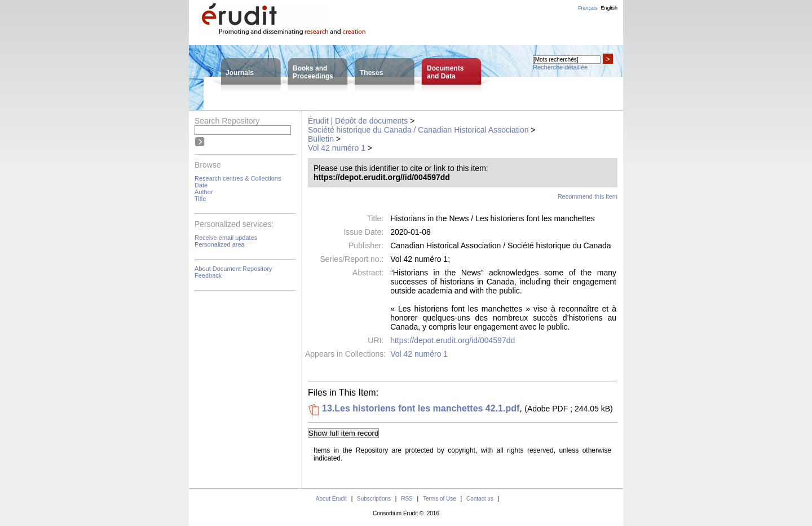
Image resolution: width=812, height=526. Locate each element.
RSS (407, 499)
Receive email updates (226, 238)
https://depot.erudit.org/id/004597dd (453, 340)
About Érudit (331, 499)
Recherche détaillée (560, 67)
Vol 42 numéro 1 (337, 148)
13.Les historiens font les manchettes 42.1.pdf (421, 408)
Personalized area (220, 244)
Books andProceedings (313, 72)
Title (200, 199)
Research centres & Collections (238, 178)
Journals (240, 73)
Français (588, 8)
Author (204, 192)
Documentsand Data (445, 72)
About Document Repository (233, 269)
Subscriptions (374, 499)
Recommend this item (588, 196)
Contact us (480, 499)
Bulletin (321, 139)
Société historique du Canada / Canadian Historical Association (418, 130)
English (609, 8)
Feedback (208, 275)
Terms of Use (440, 499)
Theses (371, 73)
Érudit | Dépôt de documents (358, 121)
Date (201, 185)
